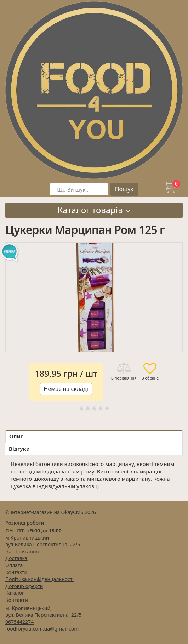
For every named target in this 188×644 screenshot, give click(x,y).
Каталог (15, 593)
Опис (16, 436)
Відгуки (19, 449)
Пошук (124, 189)
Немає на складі (66, 389)
